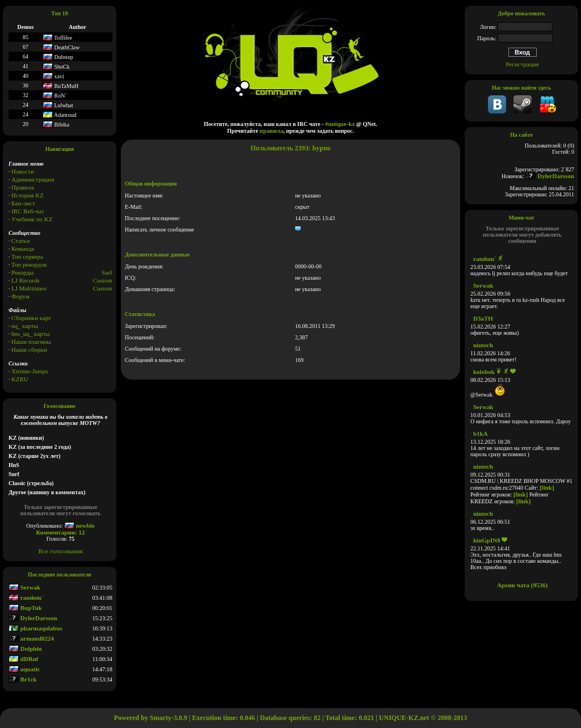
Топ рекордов (29, 264)
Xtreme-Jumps (30, 371)
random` (26, 597)
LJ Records (26, 280)
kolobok (484, 372)
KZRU (20, 379)
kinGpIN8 (487, 540)
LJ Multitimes (29, 288)
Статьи (20, 241)
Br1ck (22, 679)
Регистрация (522, 64)
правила (271, 131)
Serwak (24, 587)
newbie (79, 525)
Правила (23, 187)
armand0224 (31, 638)
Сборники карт (31, 318)
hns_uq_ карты (31, 334)
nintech (483, 345)
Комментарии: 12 (60, 532)
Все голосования (61, 551)
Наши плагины (31, 342)
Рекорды (22, 272)
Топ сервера (27, 256)
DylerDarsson (33, 618)
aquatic (24, 669)
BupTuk (25, 608)
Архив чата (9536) (522, 585)
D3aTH (483, 318)
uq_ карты (25, 326)
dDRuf (24, 659)
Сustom (103, 288)
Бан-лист (23, 203)
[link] (547, 487)
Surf (107, 272)
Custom (103, 280)
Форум (20, 296)
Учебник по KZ (32, 219)
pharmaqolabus (35, 628)
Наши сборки (29, 350)
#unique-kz (340, 124)
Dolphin (25, 649)
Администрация (33, 179)
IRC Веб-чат (28, 211)
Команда (23, 249)
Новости (23, 171)
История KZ (28, 195)
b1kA (481, 434)
